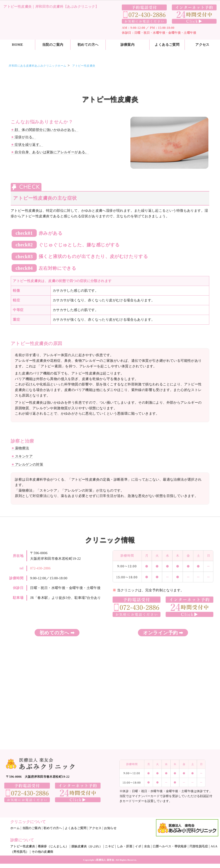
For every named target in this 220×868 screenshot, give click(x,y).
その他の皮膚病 (42, 852)
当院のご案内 (53, 45)
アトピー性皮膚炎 (23, 846)
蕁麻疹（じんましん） (53, 846)
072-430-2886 (40, 568)
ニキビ (109, 846)
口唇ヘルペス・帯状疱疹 (170, 846)
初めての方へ (88, 45)
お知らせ (110, 828)
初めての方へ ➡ (57, 633)
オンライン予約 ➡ (163, 633)
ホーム (15, 828)
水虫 (147, 846)
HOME (17, 45)
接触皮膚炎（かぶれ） (87, 846)
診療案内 (128, 45)
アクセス (95, 828)
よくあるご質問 (167, 45)
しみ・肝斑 (125, 846)
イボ (138, 846)
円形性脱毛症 (199, 846)
